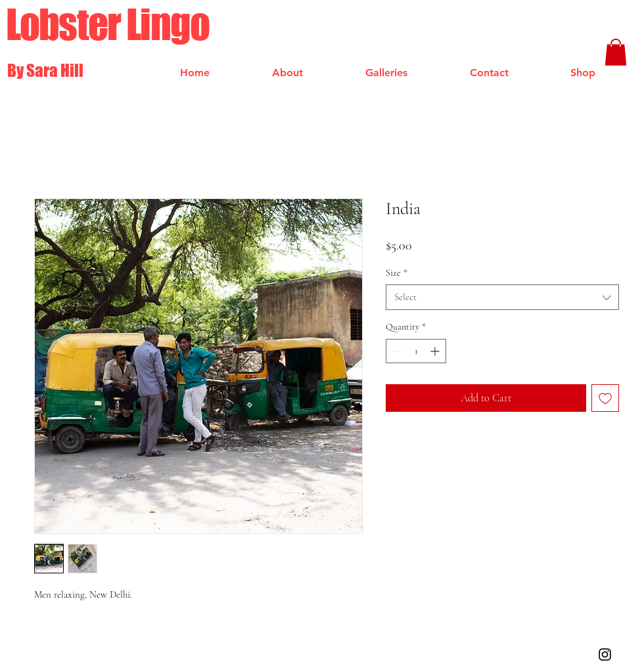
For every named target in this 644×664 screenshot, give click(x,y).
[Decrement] (396, 351)
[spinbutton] (416, 351)
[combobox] (502, 297)
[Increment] (436, 351)
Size (397, 273)
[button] (616, 52)
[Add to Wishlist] (605, 398)
